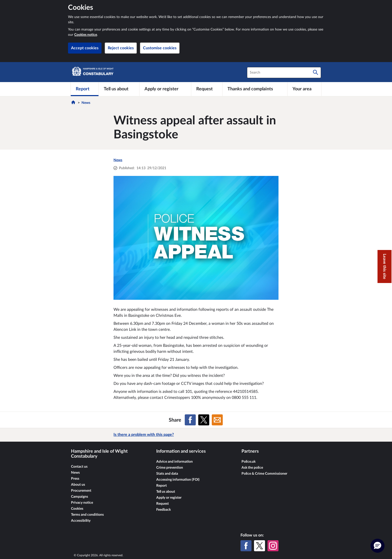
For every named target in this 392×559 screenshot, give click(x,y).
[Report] (85, 89)
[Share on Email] (217, 420)
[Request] (207, 89)
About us (78, 485)
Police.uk (248, 462)
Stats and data (167, 474)
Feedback (163, 510)
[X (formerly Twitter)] (259, 546)
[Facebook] (246, 546)
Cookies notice (86, 35)
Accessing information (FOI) (178, 480)
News (86, 103)
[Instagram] (273, 546)
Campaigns (79, 497)
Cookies (77, 509)
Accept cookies (85, 48)
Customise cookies (160, 48)
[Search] (315, 73)
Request (162, 504)
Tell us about (166, 492)
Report (161, 486)
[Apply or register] (165, 89)
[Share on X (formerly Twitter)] (204, 420)
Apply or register (169, 498)
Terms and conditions (87, 515)
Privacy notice (82, 503)
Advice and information (174, 462)
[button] (377, 546)
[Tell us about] (119, 89)
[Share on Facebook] (190, 420)
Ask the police (252, 468)
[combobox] (284, 73)
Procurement (81, 491)
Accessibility (81, 521)
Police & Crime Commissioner (264, 474)
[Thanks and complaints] (255, 89)
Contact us (79, 467)
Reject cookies (121, 48)
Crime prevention (170, 468)
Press (75, 479)
